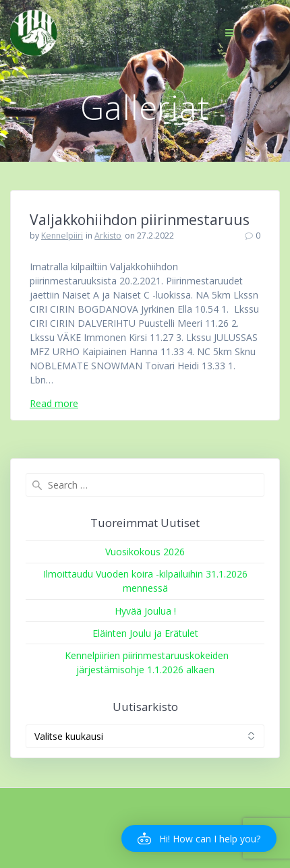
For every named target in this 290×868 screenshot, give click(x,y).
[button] (199, 838)
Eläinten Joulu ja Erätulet (145, 633)
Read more (54, 403)
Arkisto (108, 236)
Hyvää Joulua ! (145, 611)
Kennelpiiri (62, 236)
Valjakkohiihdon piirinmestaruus (140, 220)
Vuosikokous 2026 (145, 552)
